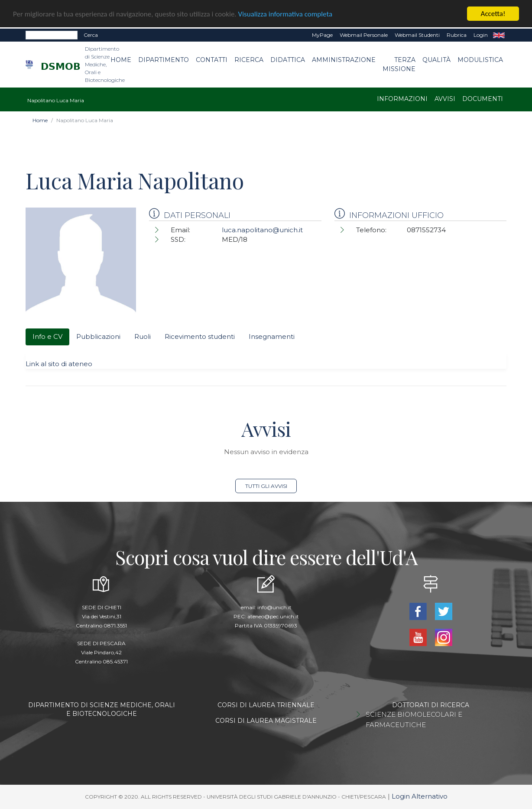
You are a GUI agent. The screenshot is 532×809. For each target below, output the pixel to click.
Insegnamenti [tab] (272, 336)
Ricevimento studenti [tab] (200, 336)
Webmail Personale (364, 35)
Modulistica (480, 60)
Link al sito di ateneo (59, 363)
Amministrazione (344, 60)
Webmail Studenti (417, 35)
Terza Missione (399, 64)
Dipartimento (164, 60)
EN (499, 35)
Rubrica (457, 35)
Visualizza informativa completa (285, 14)
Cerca (91, 35)
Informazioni (402, 99)
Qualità (436, 60)
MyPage (322, 35)
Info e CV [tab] (47, 336)
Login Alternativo (420, 796)
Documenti (483, 99)
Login (481, 35)
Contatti (212, 60)
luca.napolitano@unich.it (262, 230)
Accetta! (493, 14)
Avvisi (445, 99)
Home (121, 60)
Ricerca (249, 60)
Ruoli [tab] (143, 336)
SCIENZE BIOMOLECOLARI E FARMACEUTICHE (414, 720)
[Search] (52, 35)
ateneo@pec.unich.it (273, 616)
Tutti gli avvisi (266, 486)
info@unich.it (274, 607)
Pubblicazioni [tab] (98, 336)
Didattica (288, 60)
